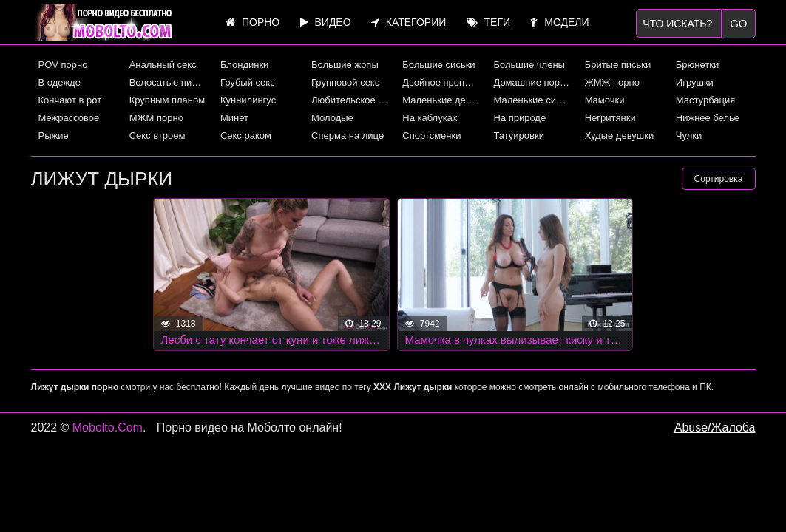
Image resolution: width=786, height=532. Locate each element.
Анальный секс (163, 65)
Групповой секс (345, 82)
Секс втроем (157, 136)
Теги (488, 22)
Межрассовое (69, 118)
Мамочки (605, 100)
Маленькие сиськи (533, 100)
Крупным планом (167, 100)
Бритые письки (618, 65)
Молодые (332, 118)
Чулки (689, 136)
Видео (326, 22)
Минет (234, 118)
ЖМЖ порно (612, 82)
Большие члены (529, 65)
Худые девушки (620, 136)
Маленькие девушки (442, 100)
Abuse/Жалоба (715, 427)
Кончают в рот (70, 100)
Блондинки (245, 65)
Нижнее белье (708, 118)
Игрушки (695, 82)
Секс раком (246, 136)
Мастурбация (706, 100)
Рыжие (54, 136)
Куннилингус (248, 100)
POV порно (63, 65)
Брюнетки (697, 65)
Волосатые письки (169, 82)
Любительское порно (351, 100)
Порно (253, 22)
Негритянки (610, 118)
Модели (559, 22)
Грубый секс (248, 82)
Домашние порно (532, 82)
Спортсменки (431, 136)
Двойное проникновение (442, 82)
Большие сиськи (438, 65)
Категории (409, 22)
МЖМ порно (156, 118)
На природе (519, 118)
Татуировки (518, 136)
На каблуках (430, 118)
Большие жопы (345, 65)
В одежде (60, 82)
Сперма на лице (348, 136)
